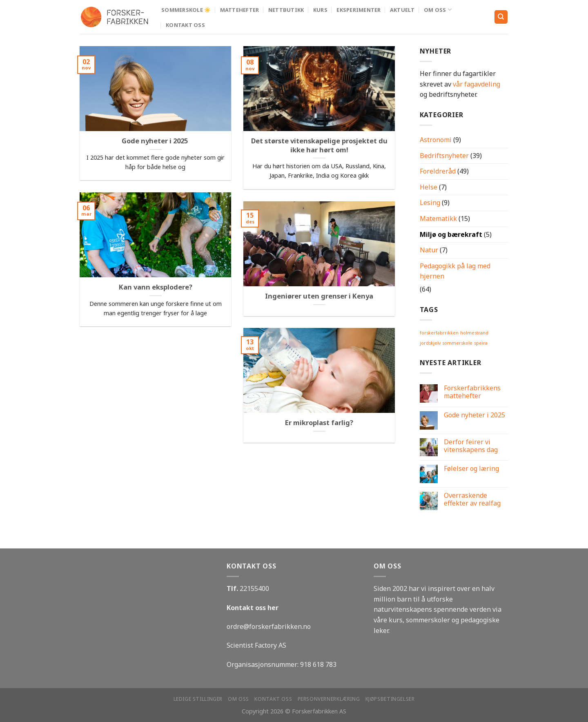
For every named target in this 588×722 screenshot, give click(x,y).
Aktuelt (402, 10)
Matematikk (438, 218)
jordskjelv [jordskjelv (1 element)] (430, 343)
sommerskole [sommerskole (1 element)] (457, 343)
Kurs (320, 10)
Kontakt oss (185, 25)
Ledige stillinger (198, 699)
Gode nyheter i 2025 (156, 141)
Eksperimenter (359, 10)
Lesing (430, 203)
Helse (429, 187)
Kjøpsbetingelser (390, 699)
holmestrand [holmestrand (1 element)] (474, 333)
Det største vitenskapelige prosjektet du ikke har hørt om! (319, 145)
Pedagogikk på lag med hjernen (455, 271)
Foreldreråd (438, 171)
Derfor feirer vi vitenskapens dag (471, 446)
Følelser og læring (471, 469)
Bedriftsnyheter (444, 156)
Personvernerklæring (329, 699)
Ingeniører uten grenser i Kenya (319, 296)
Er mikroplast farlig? (319, 423)
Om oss (438, 10)
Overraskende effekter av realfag (472, 499)
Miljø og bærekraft (451, 234)
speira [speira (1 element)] (481, 343)
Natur (429, 250)
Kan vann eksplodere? (156, 287)
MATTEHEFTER (240, 10)
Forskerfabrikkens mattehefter (472, 392)
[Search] (501, 17)
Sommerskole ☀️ (186, 10)
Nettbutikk (286, 10)
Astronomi (436, 140)
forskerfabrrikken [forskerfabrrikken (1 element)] (439, 333)
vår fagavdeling (477, 84)
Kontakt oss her (253, 608)
